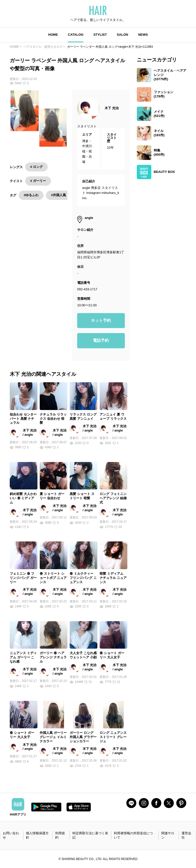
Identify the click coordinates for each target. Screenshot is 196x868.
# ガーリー (38, 181)
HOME (53, 35)
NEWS (143, 35)
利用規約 (60, 835)
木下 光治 (112, 108)
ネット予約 (101, 320)
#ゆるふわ (31, 195)
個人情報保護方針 (37, 835)
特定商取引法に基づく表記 (90, 835)
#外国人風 (58, 195)
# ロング (36, 167)
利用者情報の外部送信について (133, 835)
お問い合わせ (11, 835)
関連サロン (168, 835)
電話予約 (101, 340)
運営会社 (186, 835)
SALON (123, 35)
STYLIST (100, 35)
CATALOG (76, 35)
